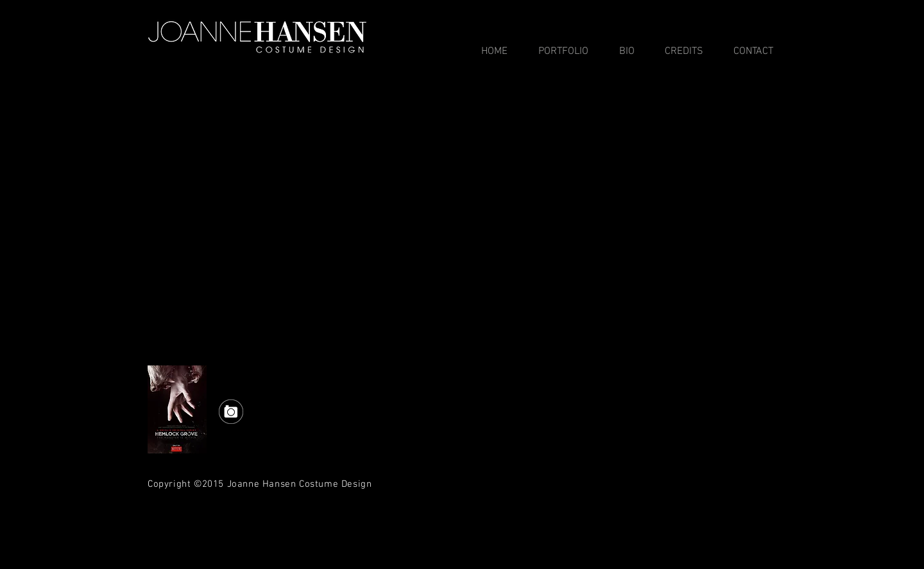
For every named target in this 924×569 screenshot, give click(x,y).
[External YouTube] (462, 227)
